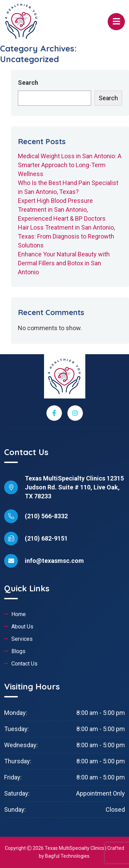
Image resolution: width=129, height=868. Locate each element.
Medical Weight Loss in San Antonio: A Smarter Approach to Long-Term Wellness (70, 165)
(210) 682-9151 (46, 538)
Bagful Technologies (67, 856)
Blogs (18, 651)
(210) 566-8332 (46, 516)
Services (22, 639)
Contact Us (24, 664)
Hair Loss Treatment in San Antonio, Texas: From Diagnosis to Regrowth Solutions (66, 236)
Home (19, 614)
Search (28, 83)
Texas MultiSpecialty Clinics (74, 848)
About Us (22, 627)
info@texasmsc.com (54, 561)
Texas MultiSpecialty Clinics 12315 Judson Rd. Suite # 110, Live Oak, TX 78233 (74, 487)
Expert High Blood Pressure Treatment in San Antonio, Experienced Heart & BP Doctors (62, 210)
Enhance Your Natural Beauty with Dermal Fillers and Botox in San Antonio (64, 263)
